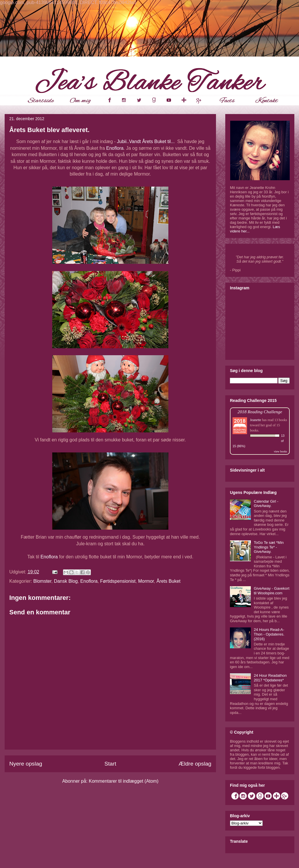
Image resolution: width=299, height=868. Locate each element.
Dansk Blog (66, 581)
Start (110, 764)
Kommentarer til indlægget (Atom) (124, 781)
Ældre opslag (195, 764)
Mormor (146, 581)
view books (280, 451)
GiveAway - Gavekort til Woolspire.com (272, 591)
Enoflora (115, 148)
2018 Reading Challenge (260, 412)
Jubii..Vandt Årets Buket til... (147, 141)
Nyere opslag (26, 764)
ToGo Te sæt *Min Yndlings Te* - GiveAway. (269, 547)
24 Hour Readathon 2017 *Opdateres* (270, 678)
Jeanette (256, 420)
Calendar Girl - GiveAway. (266, 504)
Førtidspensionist (118, 581)
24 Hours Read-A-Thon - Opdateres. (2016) (269, 634)
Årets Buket (169, 581)
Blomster (42, 581)
